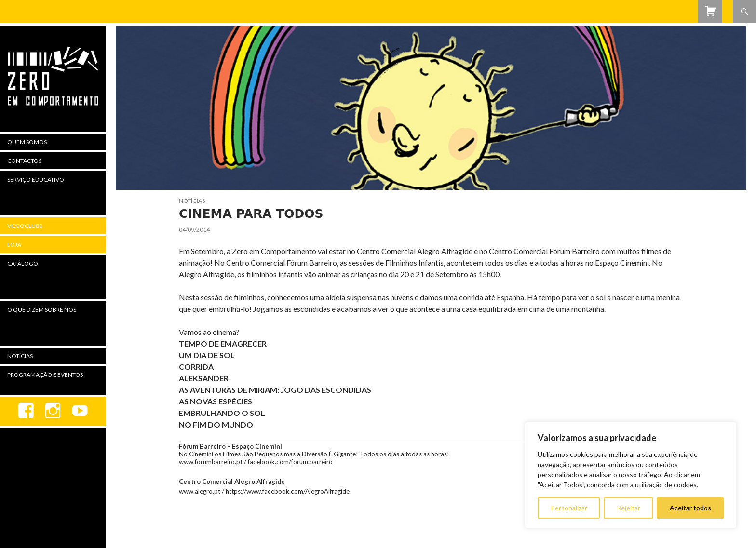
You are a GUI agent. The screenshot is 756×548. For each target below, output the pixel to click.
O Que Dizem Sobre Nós (42, 310)
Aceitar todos (690, 508)
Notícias (192, 201)
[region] (631, 475)
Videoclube (25, 226)
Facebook (26, 411)
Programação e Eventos (45, 375)
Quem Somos (27, 142)
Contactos (24, 161)
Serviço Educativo (36, 180)
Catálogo (23, 263)
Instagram (53, 411)
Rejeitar (628, 508)
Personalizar (569, 508)
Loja (14, 245)
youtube (80, 411)
